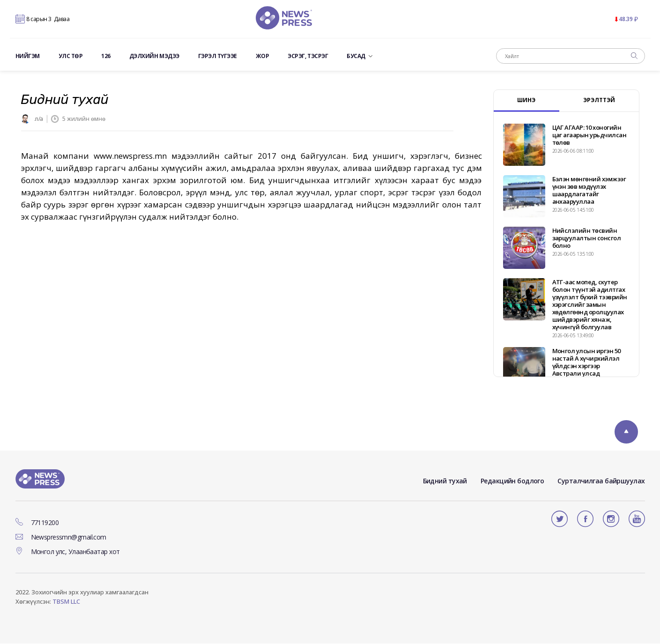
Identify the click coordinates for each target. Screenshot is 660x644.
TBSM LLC (66, 602)
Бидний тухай (445, 481)
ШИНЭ (526, 100)
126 (106, 57)
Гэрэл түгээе (218, 57)
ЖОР (263, 57)
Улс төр (71, 57)
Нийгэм (28, 57)
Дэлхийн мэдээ (154, 57)
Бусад (360, 57)
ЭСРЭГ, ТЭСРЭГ (308, 57)
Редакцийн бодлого (512, 481)
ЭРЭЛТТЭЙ (599, 100)
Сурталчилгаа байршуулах (601, 481)
